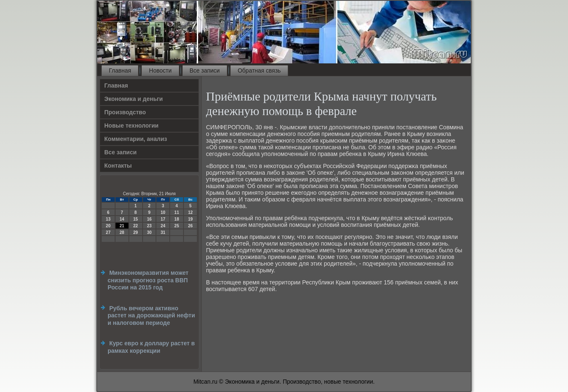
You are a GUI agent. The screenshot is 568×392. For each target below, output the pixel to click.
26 (190, 226)
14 (122, 219)
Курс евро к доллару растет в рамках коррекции (151, 347)
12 (190, 212)
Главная (120, 70)
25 (177, 226)
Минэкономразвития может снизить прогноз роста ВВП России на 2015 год (148, 280)
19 (190, 219)
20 (108, 226)
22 (136, 226)
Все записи (205, 70)
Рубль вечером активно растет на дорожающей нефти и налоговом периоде (151, 315)
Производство (125, 112)
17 (163, 219)
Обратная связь (259, 70)
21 (122, 226)
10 (163, 212)
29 (136, 232)
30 (149, 232)
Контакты (118, 166)
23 (149, 226)
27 (108, 232)
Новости (160, 70)
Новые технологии (131, 126)
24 (163, 226)
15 (136, 219)
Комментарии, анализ (136, 139)
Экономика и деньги (133, 99)
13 (108, 219)
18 (177, 219)
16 (149, 219)
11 (177, 212)
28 (122, 232)
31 (163, 232)
